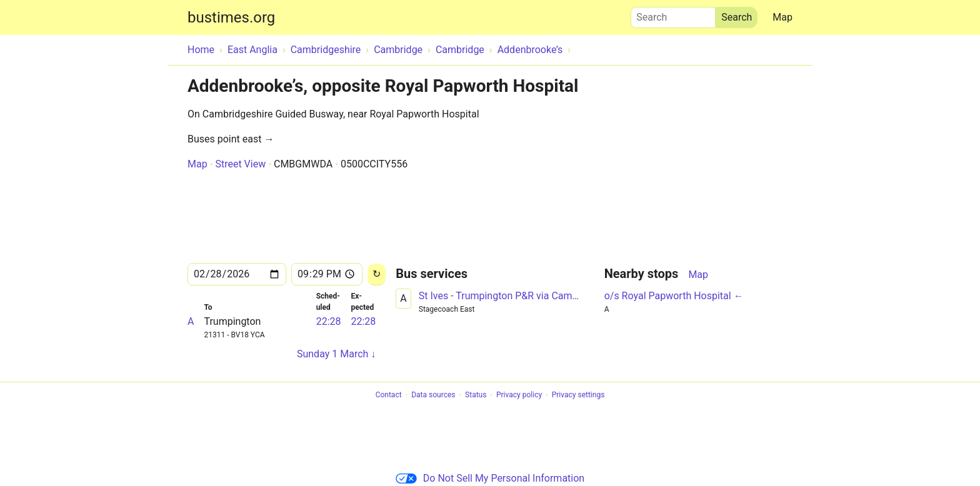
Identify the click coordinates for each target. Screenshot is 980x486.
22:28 (329, 321)
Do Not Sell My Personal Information (490, 478)
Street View (240, 164)
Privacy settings (578, 395)
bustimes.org (231, 17)
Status (476, 395)
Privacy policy (519, 395)
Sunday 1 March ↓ (336, 354)
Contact (389, 395)
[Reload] (377, 275)
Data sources (433, 395)
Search (673, 14)
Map (782, 17)
